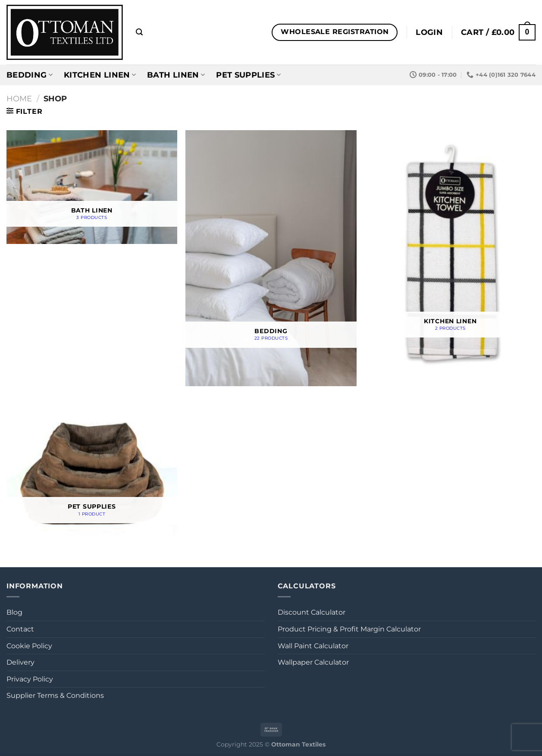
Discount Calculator (312, 612)
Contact (20, 629)
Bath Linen (176, 75)
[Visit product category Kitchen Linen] (450, 252)
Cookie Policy (29, 646)
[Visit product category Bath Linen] (92, 187)
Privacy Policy (30, 679)
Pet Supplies (248, 75)
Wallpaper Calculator (313, 662)
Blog (14, 612)
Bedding (30, 75)
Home (19, 98)
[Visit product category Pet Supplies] (92, 470)
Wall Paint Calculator (313, 646)
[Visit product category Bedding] (271, 258)
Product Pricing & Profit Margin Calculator (349, 629)
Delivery (20, 662)
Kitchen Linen (100, 75)
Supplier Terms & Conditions (55, 695)
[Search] (139, 32)
